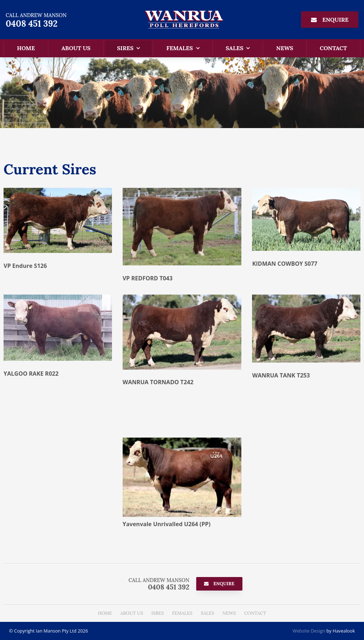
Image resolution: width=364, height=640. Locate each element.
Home (26, 48)
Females (180, 48)
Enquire (336, 20)
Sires (125, 48)
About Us (76, 48)
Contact (333, 48)
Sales (234, 48)
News (285, 48)
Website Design (309, 631)
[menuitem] (105, 613)
